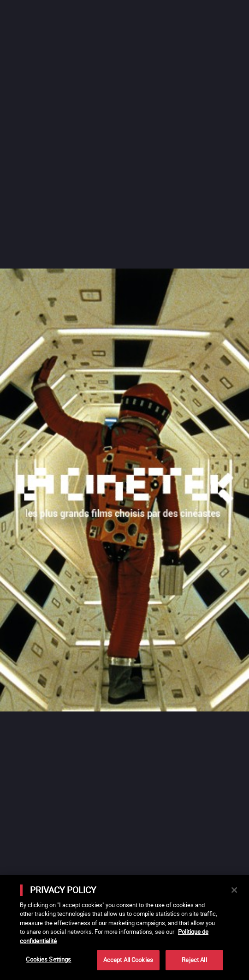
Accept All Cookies (128, 960)
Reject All (194, 960)
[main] (125, 928)
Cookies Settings (48, 959)
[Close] (234, 890)
